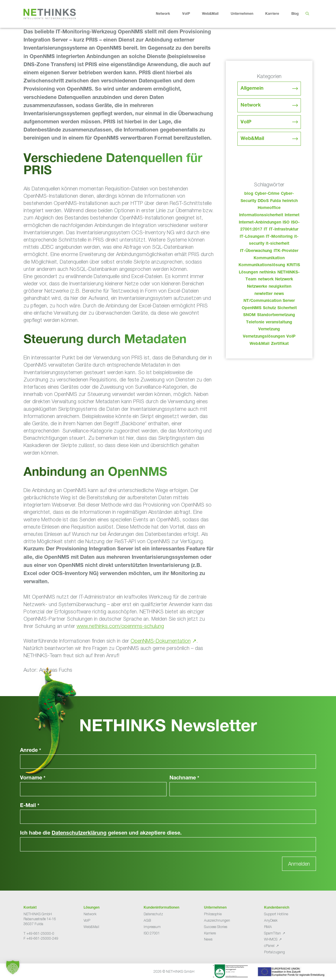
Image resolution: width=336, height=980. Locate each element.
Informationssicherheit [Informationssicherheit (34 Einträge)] (261, 215)
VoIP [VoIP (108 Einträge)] (291, 337)
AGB (147, 920)
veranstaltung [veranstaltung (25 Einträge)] (279, 323)
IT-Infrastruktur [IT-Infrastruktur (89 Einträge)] (284, 230)
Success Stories (216, 927)
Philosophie (213, 914)
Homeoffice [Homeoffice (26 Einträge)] (269, 208)
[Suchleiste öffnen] (307, 14)
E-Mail (30, 806)
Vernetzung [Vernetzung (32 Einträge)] (269, 329)
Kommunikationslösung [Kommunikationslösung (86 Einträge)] (262, 265)
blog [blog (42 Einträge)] (249, 194)
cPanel (269, 946)
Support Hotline (276, 914)
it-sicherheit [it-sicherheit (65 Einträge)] (278, 244)
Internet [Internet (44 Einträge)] (292, 215)
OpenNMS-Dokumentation (161, 641)
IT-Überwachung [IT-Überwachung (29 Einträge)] (256, 251)
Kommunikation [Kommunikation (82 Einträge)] (269, 258)
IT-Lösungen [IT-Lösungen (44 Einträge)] (252, 237)
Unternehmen (246, 14)
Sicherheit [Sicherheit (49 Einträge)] (287, 308)
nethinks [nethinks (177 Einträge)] (268, 273)
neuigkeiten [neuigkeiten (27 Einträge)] (280, 287)
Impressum (152, 927)
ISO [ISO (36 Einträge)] (286, 223)
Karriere (277, 14)
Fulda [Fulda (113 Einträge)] (276, 201)
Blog (295, 14)
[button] (13, 967)
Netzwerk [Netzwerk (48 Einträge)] (284, 280)
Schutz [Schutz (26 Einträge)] (269, 308)
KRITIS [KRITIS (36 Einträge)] (293, 265)
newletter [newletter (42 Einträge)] (263, 294)
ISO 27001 (152, 933)
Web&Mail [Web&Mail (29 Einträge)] (260, 344)
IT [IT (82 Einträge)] (266, 230)
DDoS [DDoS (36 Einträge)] (263, 201)
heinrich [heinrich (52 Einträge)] (290, 201)
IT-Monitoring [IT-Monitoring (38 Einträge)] (279, 237)
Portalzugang (274, 952)
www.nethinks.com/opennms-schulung (120, 626)
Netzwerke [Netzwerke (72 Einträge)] (257, 287)
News (208, 939)
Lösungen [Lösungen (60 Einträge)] (248, 273)
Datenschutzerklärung (79, 833)
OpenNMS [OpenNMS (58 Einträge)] (252, 308)
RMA (268, 927)
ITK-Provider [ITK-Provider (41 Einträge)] (286, 251)
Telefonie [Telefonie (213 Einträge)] (255, 323)
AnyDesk (271, 920)
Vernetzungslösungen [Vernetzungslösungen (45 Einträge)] (264, 337)
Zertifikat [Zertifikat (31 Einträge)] (280, 344)
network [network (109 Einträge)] (266, 280)
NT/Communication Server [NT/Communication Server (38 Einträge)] (269, 301)
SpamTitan (272, 933)
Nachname (184, 778)
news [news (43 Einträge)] (279, 294)
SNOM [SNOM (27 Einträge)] (249, 315)
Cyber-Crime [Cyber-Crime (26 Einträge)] (267, 194)
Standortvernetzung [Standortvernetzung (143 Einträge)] (276, 315)
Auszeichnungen (217, 920)
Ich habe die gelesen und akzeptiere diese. (101, 833)
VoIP (191, 14)
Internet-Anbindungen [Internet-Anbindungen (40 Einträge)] (260, 223)
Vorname (33, 778)
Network (167, 14)
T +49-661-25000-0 (39, 933)
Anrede (31, 751)
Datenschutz (153, 914)
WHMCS (271, 939)
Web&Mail (215, 14)
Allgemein (252, 89)
